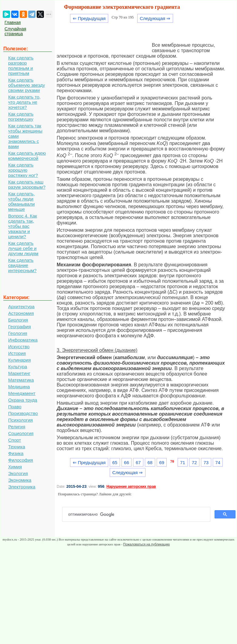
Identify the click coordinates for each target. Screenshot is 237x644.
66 (127, 462)
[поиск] (139, 514)
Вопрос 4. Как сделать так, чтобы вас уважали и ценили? (23, 226)
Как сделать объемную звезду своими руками (27, 85)
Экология (18, 473)
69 (162, 462)
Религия (17, 427)
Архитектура (21, 307)
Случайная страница (15, 31)
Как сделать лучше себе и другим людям (23, 248)
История (17, 353)
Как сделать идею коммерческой (27, 156)
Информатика (23, 340)
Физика (16, 453)
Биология (18, 320)
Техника (17, 447)
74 (218, 462)
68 (150, 462)
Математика (21, 380)
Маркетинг (19, 373)
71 (183, 462)
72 (194, 462)
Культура (18, 367)
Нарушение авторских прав (131, 487)
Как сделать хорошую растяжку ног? (23, 170)
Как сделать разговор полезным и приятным (21, 66)
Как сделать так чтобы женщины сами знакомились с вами (25, 136)
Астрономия (21, 313)
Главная (13, 22)
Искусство (19, 347)
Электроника (22, 487)
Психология (20, 420)
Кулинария (20, 360)
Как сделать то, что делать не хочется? (24, 102)
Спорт (15, 440)
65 (115, 462)
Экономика (20, 480)
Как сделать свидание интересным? (22, 265)
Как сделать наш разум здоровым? (27, 184)
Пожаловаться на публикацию (146, 544)
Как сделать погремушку (21, 116)
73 (206, 462)
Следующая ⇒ (155, 18)
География (20, 327)
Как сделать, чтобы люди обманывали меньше (22, 201)
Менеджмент (22, 393)
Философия (21, 460)
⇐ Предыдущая (89, 18)
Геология (18, 333)
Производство (23, 413)
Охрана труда (23, 400)
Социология (21, 433)
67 (138, 462)
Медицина (19, 387)
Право (15, 407)
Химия (15, 467)
